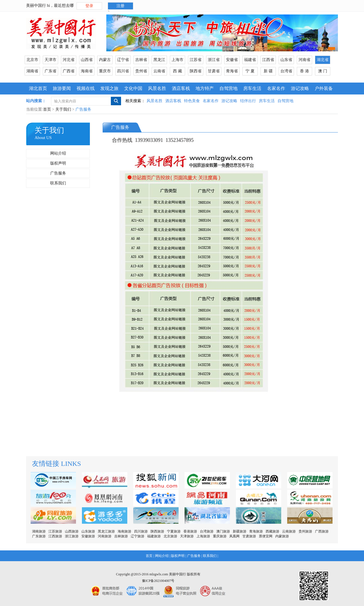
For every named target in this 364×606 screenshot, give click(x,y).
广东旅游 (39, 536)
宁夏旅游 (174, 531)
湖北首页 (38, 88)
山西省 (87, 60)
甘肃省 (214, 71)
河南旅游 (105, 536)
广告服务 (58, 173)
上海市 (177, 60)
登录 (89, 6)
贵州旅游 (305, 531)
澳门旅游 (223, 531)
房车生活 (252, 88)
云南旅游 (289, 531)
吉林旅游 (121, 536)
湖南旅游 (39, 531)
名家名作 (276, 88)
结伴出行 (248, 101)
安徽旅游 (88, 536)
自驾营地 (228, 88)
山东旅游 (88, 531)
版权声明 (58, 163)
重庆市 (105, 71)
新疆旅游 (240, 531)
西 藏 (177, 71)
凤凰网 (234, 536)
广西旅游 (322, 531)
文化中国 (133, 88)
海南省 (87, 71)
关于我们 (63, 109)
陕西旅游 (157, 531)
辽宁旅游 (137, 536)
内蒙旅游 (282, 536)
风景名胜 (157, 88)
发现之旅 (109, 88)
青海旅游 (256, 531)
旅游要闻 (62, 88)
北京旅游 (170, 536)
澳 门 (323, 71)
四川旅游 (141, 531)
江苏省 (196, 60)
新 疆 (268, 71)
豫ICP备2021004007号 (158, 581)
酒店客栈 (181, 88)
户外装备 (324, 88)
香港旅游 (190, 531)
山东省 (286, 60)
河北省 (69, 60)
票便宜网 (266, 536)
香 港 (304, 71)
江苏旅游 (55, 531)
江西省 (268, 60)
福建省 (250, 60)
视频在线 (86, 88)
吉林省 (141, 60)
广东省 (50, 71)
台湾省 (286, 71)
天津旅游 (187, 536)
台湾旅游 (207, 531)
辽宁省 (123, 60)
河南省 (304, 60)
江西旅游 (55, 536)
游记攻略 (300, 88)
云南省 (159, 71)
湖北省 (323, 60)
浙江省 (214, 60)
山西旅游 (72, 531)
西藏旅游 (272, 531)
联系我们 (58, 183)
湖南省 (32, 71)
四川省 (123, 71)
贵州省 (141, 71)
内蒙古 (105, 60)
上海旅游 (203, 536)
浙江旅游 (72, 536)
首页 (47, 109)
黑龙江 (159, 60)
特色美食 (192, 101)
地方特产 (205, 88)
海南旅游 (124, 531)
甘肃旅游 (249, 536)
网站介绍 (58, 153)
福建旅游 (154, 536)
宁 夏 (250, 71)
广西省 (69, 71)
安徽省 (232, 60)
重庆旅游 (220, 536)
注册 (120, 6)
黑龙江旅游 (106, 531)
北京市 (32, 60)
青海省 (232, 71)
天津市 (50, 60)
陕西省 (196, 71)
